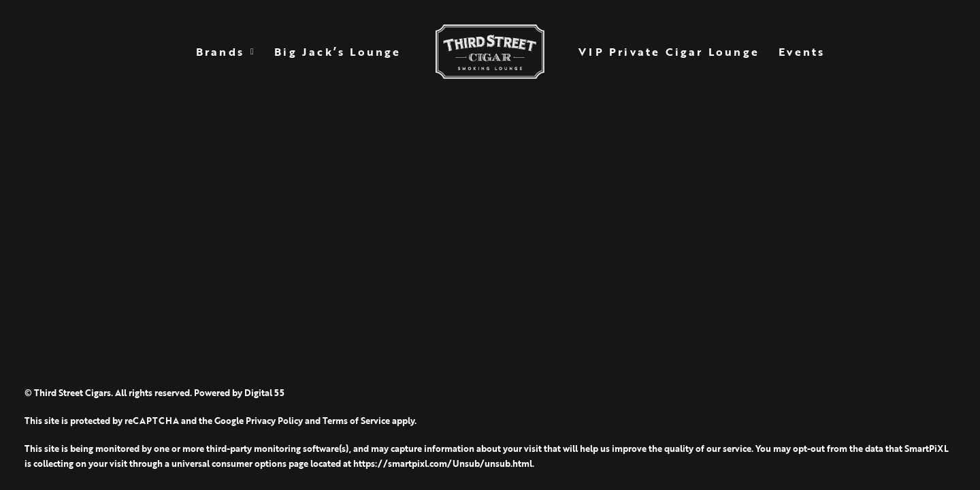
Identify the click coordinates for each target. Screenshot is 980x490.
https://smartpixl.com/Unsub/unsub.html (443, 463)
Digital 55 (264, 393)
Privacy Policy (274, 421)
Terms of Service (356, 421)
